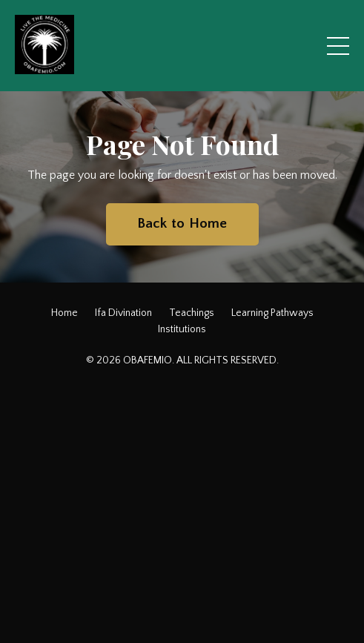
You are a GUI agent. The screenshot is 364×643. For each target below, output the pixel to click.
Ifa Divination (123, 313)
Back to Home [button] (182, 224)
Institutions (182, 329)
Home (64, 313)
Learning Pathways (272, 313)
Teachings (192, 313)
